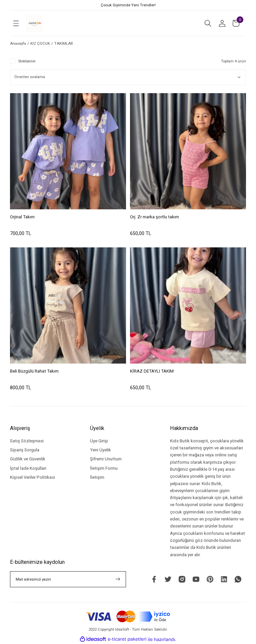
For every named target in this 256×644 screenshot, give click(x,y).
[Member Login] (222, 23)
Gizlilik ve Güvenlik (28, 459)
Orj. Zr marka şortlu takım (154, 217)
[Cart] (236, 23)
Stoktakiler (27, 61)
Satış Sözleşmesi (27, 441)
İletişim (97, 477)
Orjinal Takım (22, 217)
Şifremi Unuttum (106, 459)
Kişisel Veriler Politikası (32, 477)
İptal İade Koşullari (28, 468)
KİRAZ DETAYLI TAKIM (152, 371)
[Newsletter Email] (68, 579)
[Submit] (118, 579)
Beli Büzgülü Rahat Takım (34, 371)
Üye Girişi (99, 441)
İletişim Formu (104, 468)
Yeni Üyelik (100, 450)
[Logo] (35, 23)
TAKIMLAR (63, 43)
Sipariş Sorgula (25, 450)
